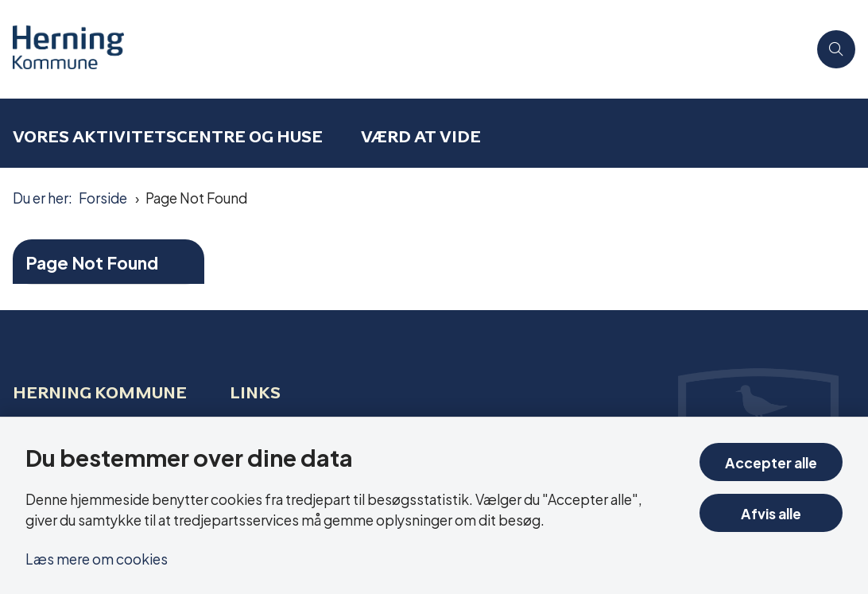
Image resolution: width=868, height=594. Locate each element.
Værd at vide (421, 136)
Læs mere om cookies (97, 558)
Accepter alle (771, 462)
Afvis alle (771, 512)
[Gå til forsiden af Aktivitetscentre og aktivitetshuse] (62, 49)
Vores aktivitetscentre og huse (168, 136)
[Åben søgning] (836, 49)
